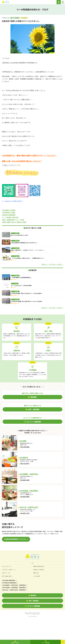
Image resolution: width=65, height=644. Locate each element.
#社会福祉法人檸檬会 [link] (9, 210)
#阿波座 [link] (13, 212)
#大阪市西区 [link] (6, 212)
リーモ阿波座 (15, 18)
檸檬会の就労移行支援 (38, 588)
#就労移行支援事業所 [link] (9, 215)
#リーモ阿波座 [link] (7, 217)
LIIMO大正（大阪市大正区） (33, 527)
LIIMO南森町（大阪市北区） (33, 485)
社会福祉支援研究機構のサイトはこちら (15, 561)
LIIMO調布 (27, 443)
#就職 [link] (8, 222)
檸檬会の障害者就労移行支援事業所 (32, 635)
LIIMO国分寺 (28, 464)
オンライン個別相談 (32, 627)
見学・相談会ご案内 (7, 598)
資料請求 (32, 617)
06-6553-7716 (29, 532)
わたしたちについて (7, 588)
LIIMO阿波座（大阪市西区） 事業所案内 (15, 609)
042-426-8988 (29, 449)
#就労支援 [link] (15, 217)
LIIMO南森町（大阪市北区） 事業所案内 (15, 607)
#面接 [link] (4, 222)
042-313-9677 (29, 470)
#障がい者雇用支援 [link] (8, 220)
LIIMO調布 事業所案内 (9, 602)
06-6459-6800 (29, 512)
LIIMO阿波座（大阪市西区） (33, 506)
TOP (32, 585)
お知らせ (25, 18)
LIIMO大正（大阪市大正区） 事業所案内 (15, 611)
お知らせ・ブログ (6, 594)
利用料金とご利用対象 (38, 591)
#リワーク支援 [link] (19, 220)
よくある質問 (36, 598)
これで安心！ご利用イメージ (9, 591)
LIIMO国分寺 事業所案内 (10, 604)
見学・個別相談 (32, 622)
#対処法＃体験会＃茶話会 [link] (18, 222)
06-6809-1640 (29, 491)
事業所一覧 (36, 594)
